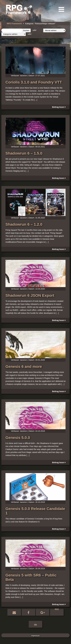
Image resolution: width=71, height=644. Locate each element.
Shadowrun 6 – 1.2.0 (24, 224)
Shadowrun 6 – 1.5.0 (24, 153)
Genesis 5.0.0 (18, 438)
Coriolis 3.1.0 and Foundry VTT (34, 82)
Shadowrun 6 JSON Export (30, 295)
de (35, 625)
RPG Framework (14, 24)
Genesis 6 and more (24, 367)
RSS (57, 610)
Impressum (35, 636)
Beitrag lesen (58, 107)
